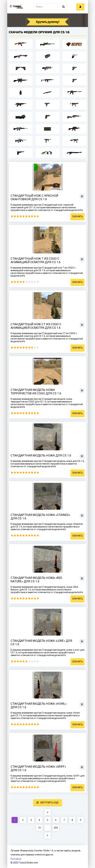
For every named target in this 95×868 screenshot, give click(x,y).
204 (56, 828)
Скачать (78, 216)
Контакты (16, 859)
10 (38, 216)
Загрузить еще (48, 803)
